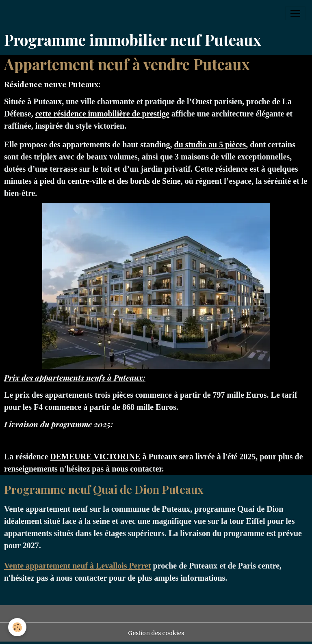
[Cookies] (17, 627)
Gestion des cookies (156, 633)
